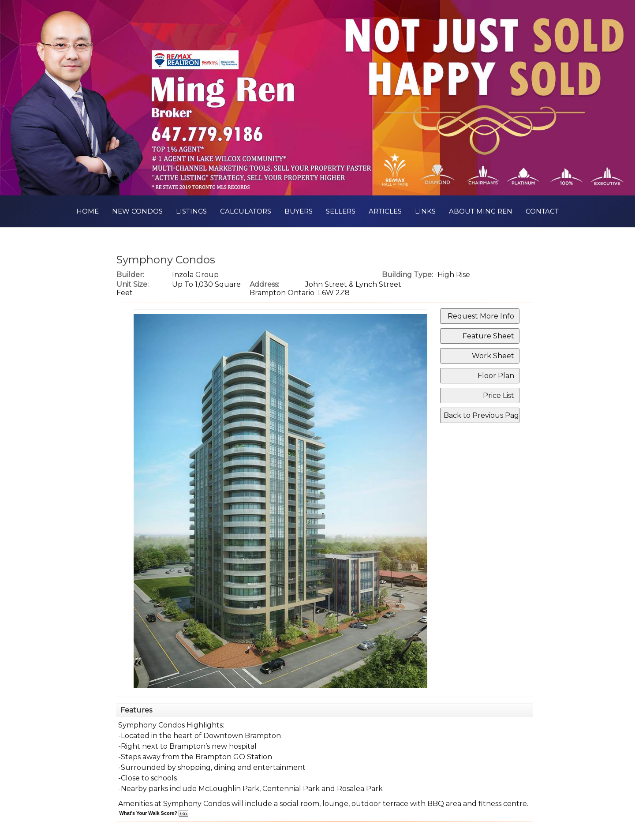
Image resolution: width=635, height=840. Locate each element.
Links (425, 211)
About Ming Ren (481, 211)
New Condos (137, 211)
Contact (542, 211)
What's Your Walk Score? (154, 813)
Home (88, 211)
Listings (191, 211)
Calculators (246, 211)
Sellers (341, 211)
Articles (385, 211)
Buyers (299, 211)
